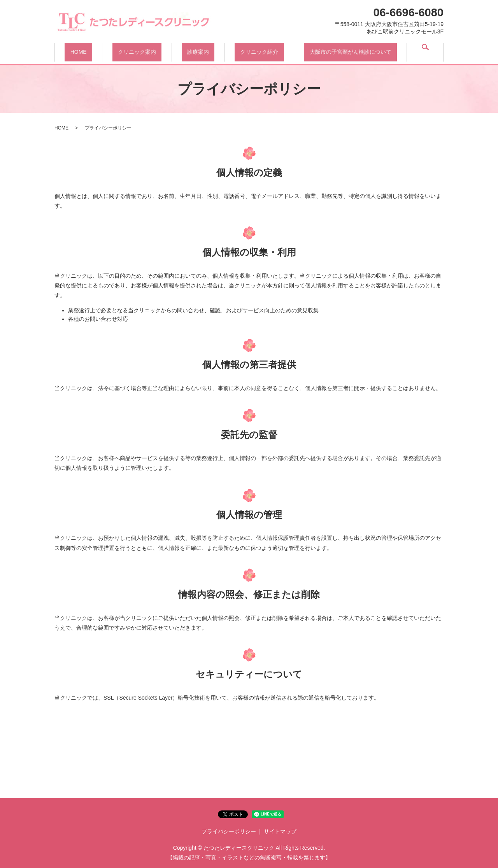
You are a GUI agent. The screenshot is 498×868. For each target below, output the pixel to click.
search (427, 50)
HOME (79, 50)
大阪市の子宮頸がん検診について (354, 50)
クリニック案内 (138, 50)
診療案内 (200, 50)
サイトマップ (280, 831)
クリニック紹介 (262, 50)
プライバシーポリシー (229, 831)
